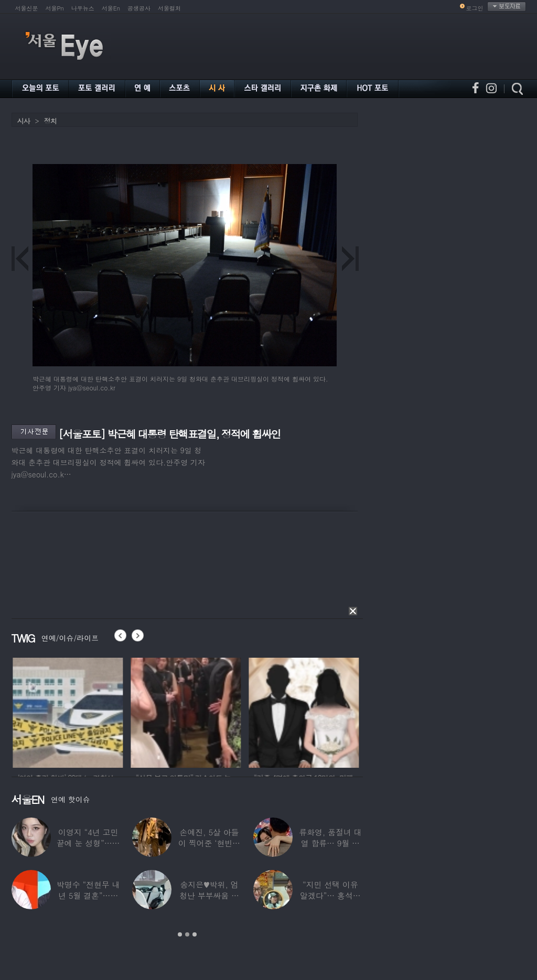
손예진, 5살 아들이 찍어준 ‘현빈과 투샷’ (209, 843)
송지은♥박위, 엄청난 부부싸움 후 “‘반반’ (209, 895)
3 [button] (195, 934)
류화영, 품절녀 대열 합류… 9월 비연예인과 (330, 843)
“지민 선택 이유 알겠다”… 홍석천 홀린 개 (330, 895)
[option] (83, 711)
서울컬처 (169, 8)
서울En (111, 8)
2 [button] (187, 934)
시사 (24, 121)
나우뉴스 (83, 8)
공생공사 (139, 8)
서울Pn (55, 8)
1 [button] (180, 934)
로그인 (475, 8)
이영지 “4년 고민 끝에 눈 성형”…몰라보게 (88, 843)
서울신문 (27, 8)
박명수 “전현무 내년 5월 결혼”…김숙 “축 (88, 895)
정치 (50, 121)
